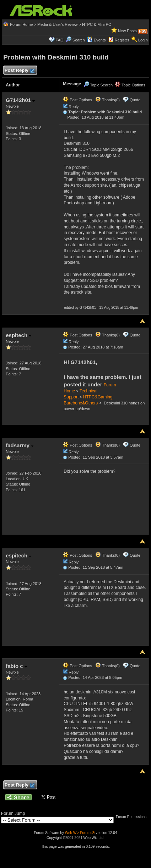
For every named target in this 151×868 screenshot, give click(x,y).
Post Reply (19, 71)
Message (72, 84)
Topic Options (130, 85)
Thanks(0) (107, 100)
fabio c (16, 666)
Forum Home (21, 24)
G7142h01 (20, 100)
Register (122, 40)
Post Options (77, 100)
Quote (135, 100)
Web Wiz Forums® (80, 833)
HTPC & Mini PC (97, 24)
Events (96, 40)
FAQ (60, 40)
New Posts (127, 31)
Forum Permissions (133, 817)
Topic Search (98, 85)
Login (143, 40)
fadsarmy (20, 445)
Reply (74, 107)
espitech (18, 335)
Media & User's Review (57, 24)
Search (79, 40)
